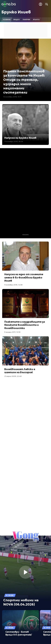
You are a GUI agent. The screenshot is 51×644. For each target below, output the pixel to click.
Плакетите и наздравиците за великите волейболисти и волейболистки (25, 325)
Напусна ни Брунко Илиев (20, 138)
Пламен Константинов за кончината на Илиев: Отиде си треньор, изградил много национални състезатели (24, 82)
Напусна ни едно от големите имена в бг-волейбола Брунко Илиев (24, 277)
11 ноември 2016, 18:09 (14, 141)
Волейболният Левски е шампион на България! (20, 371)
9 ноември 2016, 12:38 (13, 285)
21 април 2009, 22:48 (13, 376)
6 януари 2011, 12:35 (12, 332)
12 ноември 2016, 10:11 (12, 97)
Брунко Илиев (16, 12)
